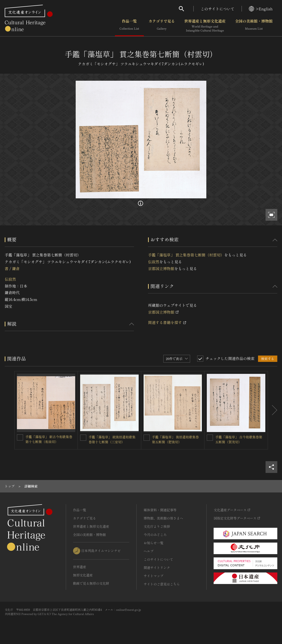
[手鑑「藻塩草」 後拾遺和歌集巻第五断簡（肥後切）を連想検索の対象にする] (147, 438)
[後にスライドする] (273, 410)
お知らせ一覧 (153, 543)
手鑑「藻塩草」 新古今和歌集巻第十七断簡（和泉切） (49, 439)
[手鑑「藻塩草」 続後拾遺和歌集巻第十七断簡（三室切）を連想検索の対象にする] (83, 438)
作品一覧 (129, 26)
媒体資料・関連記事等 (160, 510)
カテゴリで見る (162, 26)
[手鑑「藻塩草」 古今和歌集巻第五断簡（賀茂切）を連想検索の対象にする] (210, 438)
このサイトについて (218, 9)
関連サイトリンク (157, 568)
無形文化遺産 (83, 575)
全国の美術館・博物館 (254, 26)
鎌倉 (16, 268)
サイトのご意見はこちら (162, 584)
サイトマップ (153, 576)
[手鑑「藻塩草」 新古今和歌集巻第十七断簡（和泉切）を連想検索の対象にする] (20, 437)
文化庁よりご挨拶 (157, 526)
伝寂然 (10, 279)
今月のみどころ (155, 535)
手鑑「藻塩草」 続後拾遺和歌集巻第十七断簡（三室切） (112, 439)
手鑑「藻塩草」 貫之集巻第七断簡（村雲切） (186, 255)
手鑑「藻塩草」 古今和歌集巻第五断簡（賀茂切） (239, 439)
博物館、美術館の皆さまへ (163, 518)
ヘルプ (149, 551)
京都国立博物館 (161, 268)
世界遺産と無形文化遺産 (205, 26)
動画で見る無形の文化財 (91, 583)
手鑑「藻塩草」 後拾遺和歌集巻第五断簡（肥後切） (176, 439)
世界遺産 (80, 567)
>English (261, 9)
